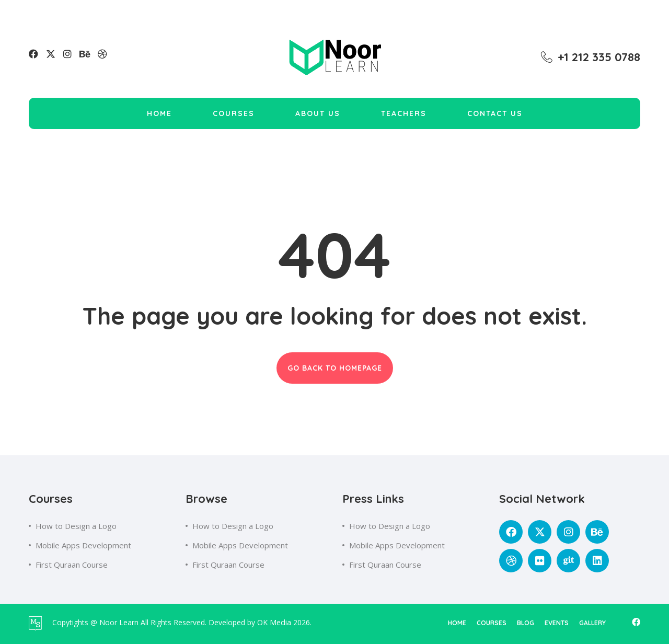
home (457, 623)
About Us (318, 113)
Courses (234, 113)
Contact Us (495, 113)
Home (159, 113)
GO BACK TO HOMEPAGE (335, 368)
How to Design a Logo (76, 526)
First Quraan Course (72, 565)
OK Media (275, 622)
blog (526, 623)
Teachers (404, 113)
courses (492, 623)
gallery (592, 623)
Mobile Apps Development (83, 545)
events (557, 623)
